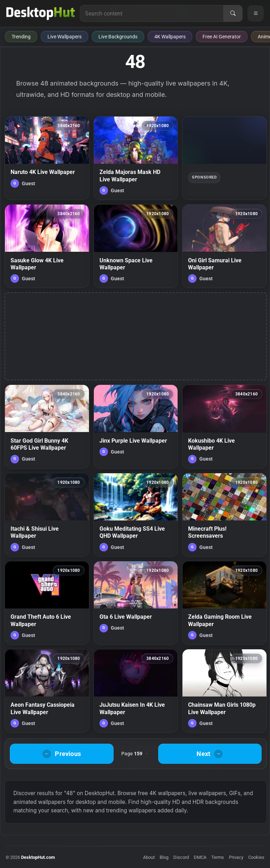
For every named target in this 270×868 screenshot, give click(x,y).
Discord (181, 857)
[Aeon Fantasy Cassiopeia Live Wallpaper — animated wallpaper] (47, 691)
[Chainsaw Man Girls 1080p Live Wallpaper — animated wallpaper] (224, 691)
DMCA (200, 857)
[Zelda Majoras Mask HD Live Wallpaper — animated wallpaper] (136, 158)
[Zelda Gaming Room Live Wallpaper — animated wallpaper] (224, 603)
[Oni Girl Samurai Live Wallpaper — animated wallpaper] (224, 246)
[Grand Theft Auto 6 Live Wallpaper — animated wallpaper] (47, 603)
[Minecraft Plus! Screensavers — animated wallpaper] (224, 515)
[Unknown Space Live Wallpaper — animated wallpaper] (136, 246)
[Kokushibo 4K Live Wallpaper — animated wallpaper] (224, 426)
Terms (218, 857)
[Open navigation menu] (256, 13)
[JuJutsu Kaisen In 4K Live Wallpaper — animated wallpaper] (136, 691)
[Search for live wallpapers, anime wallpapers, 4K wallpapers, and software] (152, 13)
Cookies (256, 857)
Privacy (236, 857)
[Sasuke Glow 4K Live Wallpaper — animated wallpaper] (47, 246)
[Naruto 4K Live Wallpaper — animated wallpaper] (47, 158)
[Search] (233, 13)
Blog (164, 857)
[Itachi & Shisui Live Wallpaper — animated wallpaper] (47, 515)
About (149, 857)
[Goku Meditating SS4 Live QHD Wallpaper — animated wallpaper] (136, 515)
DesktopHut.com (38, 857)
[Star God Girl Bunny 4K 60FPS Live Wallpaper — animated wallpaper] (47, 426)
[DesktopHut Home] (41, 13)
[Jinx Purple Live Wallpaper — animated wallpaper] (136, 426)
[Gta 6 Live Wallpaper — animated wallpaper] (136, 603)
